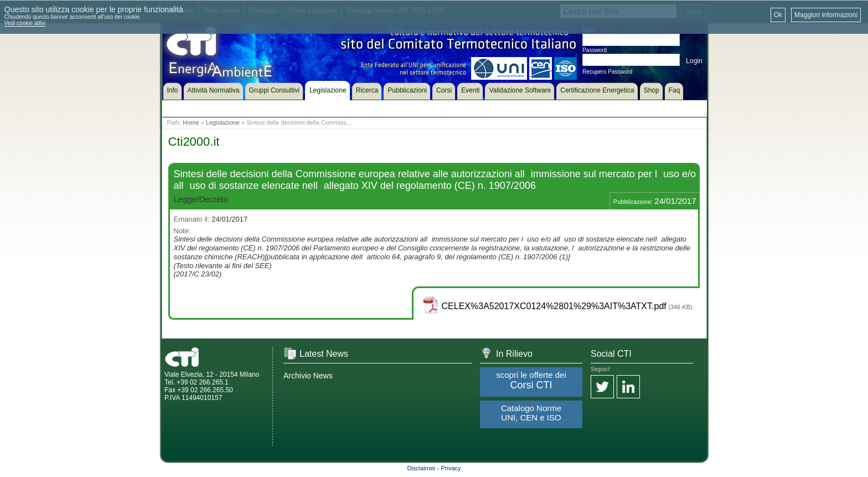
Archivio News (308, 376)
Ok (778, 15)
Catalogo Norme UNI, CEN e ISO (531, 413)
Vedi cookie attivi (25, 23)
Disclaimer (421, 468)
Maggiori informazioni (826, 15)
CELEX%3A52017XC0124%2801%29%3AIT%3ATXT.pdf (554, 306)
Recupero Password (607, 72)
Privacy (451, 468)
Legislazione (223, 122)
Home (191, 122)
